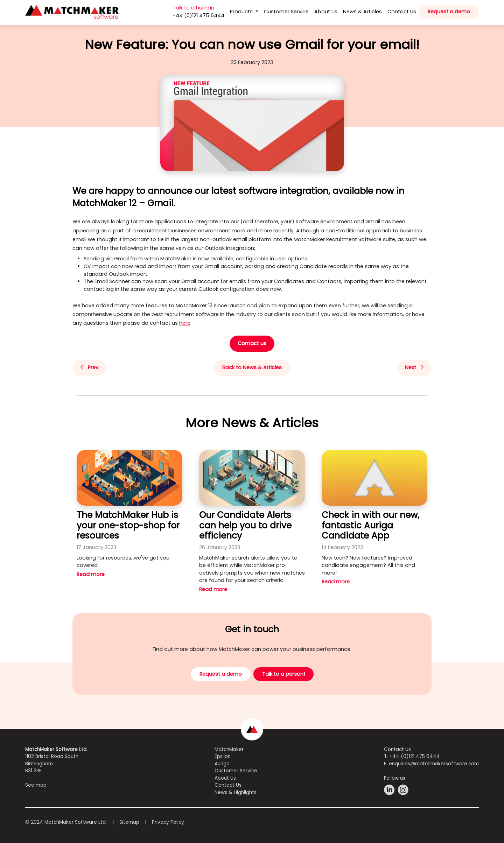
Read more (91, 574)
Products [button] (242, 12)
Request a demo (449, 12)
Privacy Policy (168, 822)
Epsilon (223, 756)
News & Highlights (236, 792)
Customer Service (286, 12)
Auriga (222, 764)
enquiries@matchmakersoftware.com (434, 764)
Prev (89, 367)
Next (414, 367)
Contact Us (402, 12)
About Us (326, 12)
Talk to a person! (283, 674)
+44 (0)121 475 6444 (415, 756)
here (185, 323)
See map (36, 785)
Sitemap (129, 822)
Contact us (252, 343)
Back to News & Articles (252, 367)
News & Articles (362, 12)
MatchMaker (229, 749)
